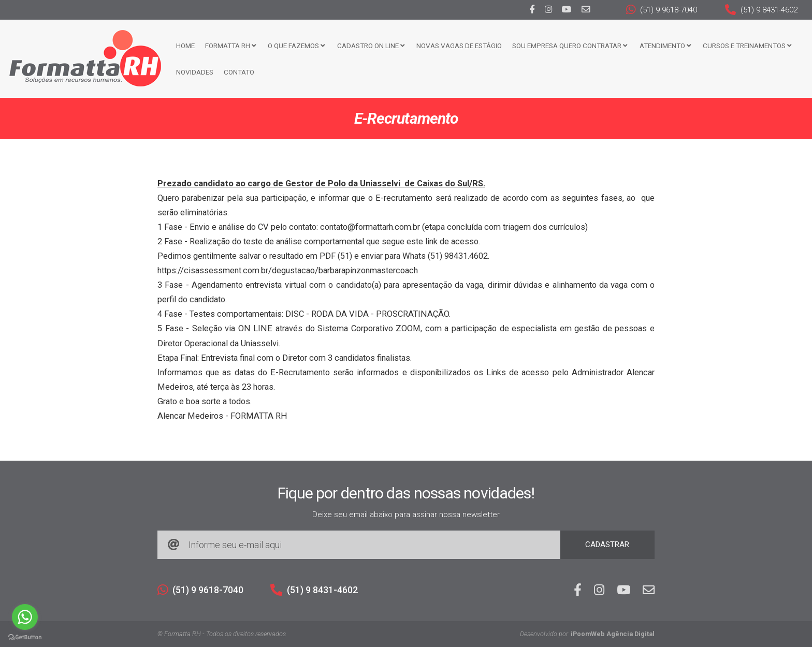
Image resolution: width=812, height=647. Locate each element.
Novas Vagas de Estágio (459, 46)
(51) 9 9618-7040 (662, 10)
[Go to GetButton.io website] (25, 637)
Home (185, 46)
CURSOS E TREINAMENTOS (747, 46)
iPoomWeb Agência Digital (613, 634)
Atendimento (665, 46)
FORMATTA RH (230, 46)
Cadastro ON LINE (371, 46)
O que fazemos (296, 46)
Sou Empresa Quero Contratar (570, 46)
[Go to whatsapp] (25, 617)
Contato (239, 72)
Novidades (195, 72)
